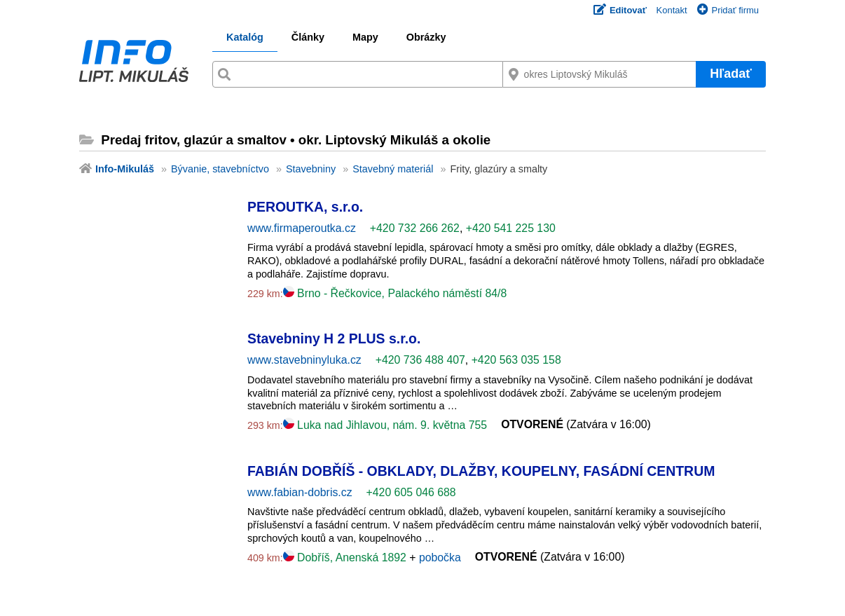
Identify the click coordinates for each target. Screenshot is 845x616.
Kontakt (672, 10)
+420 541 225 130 (511, 228)
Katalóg (245, 37)
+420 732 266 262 (415, 228)
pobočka (440, 557)
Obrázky (426, 37)
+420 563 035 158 (516, 360)
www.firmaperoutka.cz (302, 228)
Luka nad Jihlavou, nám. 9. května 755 (385, 425)
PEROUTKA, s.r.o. (305, 207)
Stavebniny (311, 169)
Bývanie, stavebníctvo (220, 169)
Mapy (365, 37)
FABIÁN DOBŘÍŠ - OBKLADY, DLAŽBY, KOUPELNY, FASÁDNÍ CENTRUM (481, 471)
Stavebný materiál (393, 169)
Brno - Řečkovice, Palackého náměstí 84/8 (395, 293)
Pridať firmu (728, 10)
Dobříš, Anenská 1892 (346, 557)
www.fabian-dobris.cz (300, 492)
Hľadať (731, 74)
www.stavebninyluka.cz (304, 360)
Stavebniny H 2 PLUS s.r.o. (334, 338)
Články (308, 37)
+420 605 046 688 (411, 492)
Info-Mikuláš (125, 169)
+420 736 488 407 (420, 360)
